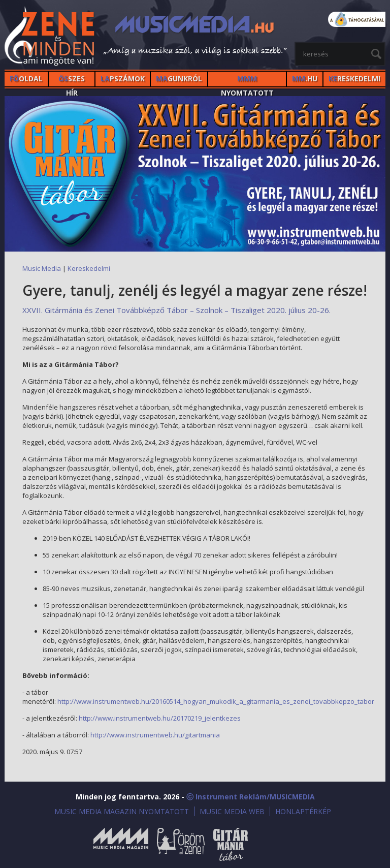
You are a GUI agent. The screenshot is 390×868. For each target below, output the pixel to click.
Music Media (42, 268)
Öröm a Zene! (181, 844)
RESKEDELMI (354, 79)
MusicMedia (50, 37)
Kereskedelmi (89, 268)
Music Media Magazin (121, 844)
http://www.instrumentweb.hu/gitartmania (155, 735)
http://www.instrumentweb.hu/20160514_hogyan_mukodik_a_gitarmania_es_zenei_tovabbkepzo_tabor (216, 701)
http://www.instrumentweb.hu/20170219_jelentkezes (160, 718)
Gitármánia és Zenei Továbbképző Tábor (231, 844)
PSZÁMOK (123, 79)
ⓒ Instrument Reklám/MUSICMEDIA (251, 797)
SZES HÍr (72, 80)
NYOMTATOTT (247, 80)
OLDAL (26, 79)
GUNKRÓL (179, 79)
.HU (305, 79)
